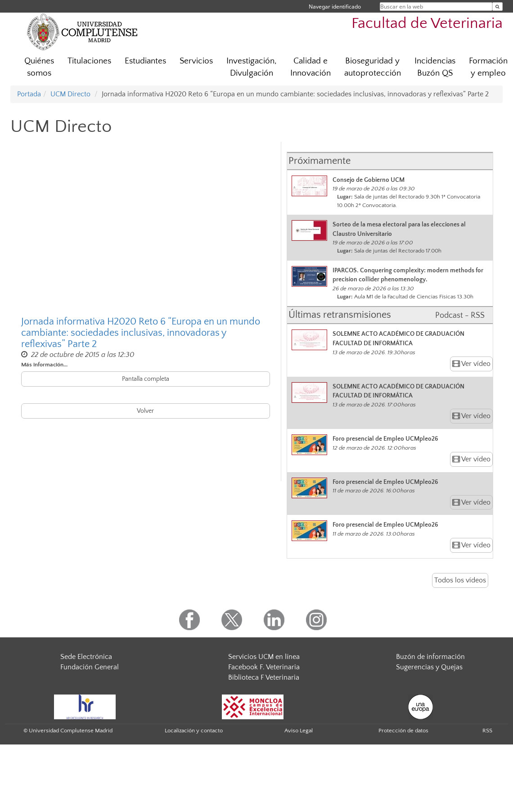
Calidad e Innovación (310, 67)
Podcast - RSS (460, 316)
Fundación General (90, 667)
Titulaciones (89, 61)
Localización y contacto (194, 731)
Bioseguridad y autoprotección (373, 67)
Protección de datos (403, 731)
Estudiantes (145, 61)
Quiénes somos (39, 67)
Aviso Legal (299, 731)
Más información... (44, 365)
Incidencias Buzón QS (435, 67)
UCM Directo (70, 94)
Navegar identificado (335, 7)
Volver (145, 411)
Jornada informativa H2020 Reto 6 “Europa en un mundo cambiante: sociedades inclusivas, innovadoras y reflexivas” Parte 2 (141, 333)
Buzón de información (430, 657)
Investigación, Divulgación (252, 67)
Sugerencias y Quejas (429, 667)
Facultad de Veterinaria (427, 24)
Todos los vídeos (460, 580)
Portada (29, 94)
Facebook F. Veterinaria (264, 667)
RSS (487, 731)
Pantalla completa (146, 379)
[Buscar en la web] (497, 7)
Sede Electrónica (86, 657)
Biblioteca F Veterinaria (264, 677)
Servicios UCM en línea (264, 657)
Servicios (196, 61)
